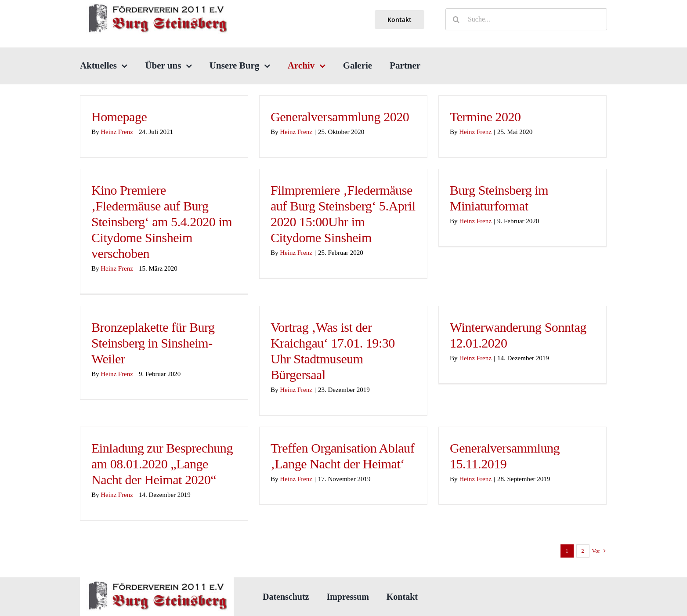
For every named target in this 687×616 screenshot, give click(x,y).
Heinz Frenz (117, 132)
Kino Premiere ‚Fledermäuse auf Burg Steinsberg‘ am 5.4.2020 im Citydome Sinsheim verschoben (162, 222)
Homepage (119, 117)
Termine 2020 (485, 117)
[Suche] (456, 19)
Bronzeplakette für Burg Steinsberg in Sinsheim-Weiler (153, 343)
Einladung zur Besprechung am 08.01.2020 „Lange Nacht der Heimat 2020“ (162, 464)
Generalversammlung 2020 (340, 117)
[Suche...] (526, 19)
